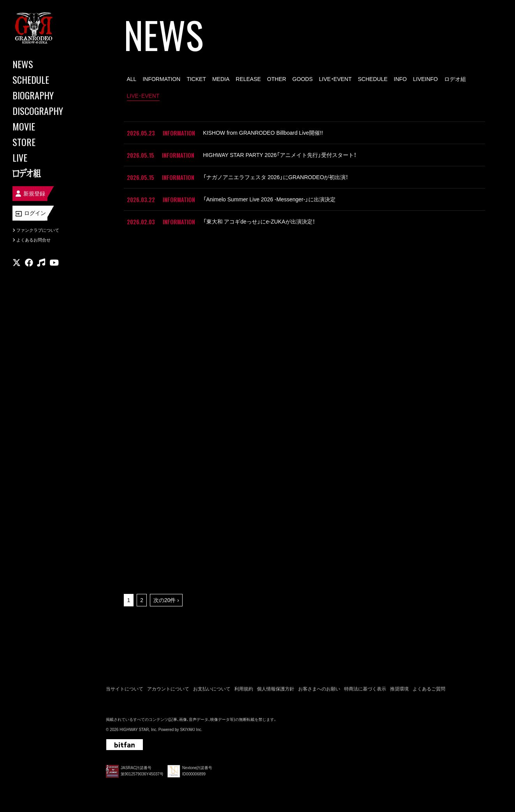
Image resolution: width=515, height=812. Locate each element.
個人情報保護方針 (276, 689)
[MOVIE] (47, 126)
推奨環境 (399, 689)
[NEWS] (47, 64)
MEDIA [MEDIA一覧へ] (221, 79)
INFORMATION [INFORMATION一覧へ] (161, 79)
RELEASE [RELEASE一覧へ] (249, 79)
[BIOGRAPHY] (47, 95)
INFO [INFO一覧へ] (400, 79)
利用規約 (244, 689)
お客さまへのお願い (319, 689)
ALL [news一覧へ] (132, 79)
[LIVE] (47, 157)
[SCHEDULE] (47, 79)
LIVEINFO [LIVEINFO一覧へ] (425, 79)
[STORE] (47, 142)
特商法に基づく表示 (365, 689)
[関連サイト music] (41, 263)
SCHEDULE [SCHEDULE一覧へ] (373, 79)
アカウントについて (168, 689)
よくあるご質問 (429, 689)
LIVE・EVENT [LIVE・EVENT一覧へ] (335, 79)
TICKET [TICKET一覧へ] (196, 79)
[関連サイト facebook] (29, 263)
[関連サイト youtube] (54, 263)
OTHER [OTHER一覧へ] (277, 79)
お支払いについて (212, 689)
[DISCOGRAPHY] (47, 111)
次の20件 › (166, 600)
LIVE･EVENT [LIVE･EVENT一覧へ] (143, 96)
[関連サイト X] (17, 263)
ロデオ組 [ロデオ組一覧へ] (455, 79)
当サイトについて (125, 689)
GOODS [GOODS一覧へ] (302, 79)
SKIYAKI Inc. (191, 730)
